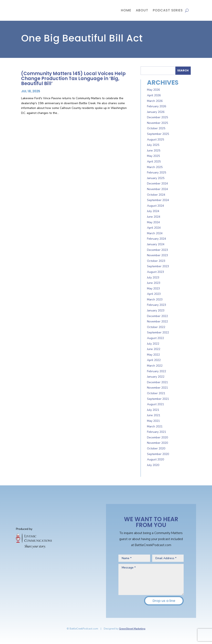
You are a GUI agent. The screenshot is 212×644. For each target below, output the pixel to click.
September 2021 (158, 399)
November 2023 (157, 255)
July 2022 (153, 344)
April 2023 (154, 294)
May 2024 (153, 222)
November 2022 (157, 321)
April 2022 (154, 360)
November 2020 (157, 443)
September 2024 (158, 200)
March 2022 (155, 366)
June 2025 (154, 151)
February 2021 (157, 432)
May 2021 (153, 421)
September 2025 (158, 134)
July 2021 (153, 410)
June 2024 (154, 217)
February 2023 (157, 305)
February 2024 (157, 239)
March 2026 (155, 101)
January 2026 (156, 112)
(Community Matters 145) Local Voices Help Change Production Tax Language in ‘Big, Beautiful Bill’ (73, 79)
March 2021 (155, 426)
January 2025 (156, 178)
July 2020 (153, 465)
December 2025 (157, 117)
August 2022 (155, 338)
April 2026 (154, 95)
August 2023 (155, 272)
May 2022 (153, 355)
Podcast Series (168, 10)
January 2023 (156, 310)
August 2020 (155, 459)
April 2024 (154, 228)
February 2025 (157, 173)
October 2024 (156, 195)
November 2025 (157, 123)
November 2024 (157, 189)
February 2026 (157, 106)
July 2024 (153, 211)
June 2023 (154, 283)
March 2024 (155, 233)
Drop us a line (164, 601)
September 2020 (158, 454)
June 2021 (154, 415)
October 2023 (156, 261)
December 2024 (157, 184)
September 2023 (158, 266)
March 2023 (155, 299)
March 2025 (155, 167)
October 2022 (156, 327)
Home (126, 10)
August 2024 (155, 206)
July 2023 (153, 277)
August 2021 (155, 404)
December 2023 (157, 250)
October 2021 (156, 393)
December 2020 (157, 437)
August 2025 (155, 140)
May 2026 (153, 90)
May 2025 (153, 156)
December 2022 (157, 316)
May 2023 (153, 288)
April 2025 (154, 162)
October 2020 (156, 448)
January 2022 (156, 377)
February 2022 (157, 371)
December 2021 (157, 382)
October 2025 (156, 128)
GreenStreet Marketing (132, 629)
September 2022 (158, 332)
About (142, 10)
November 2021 (157, 388)
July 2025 (153, 145)
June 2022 (154, 349)
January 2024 (156, 244)
